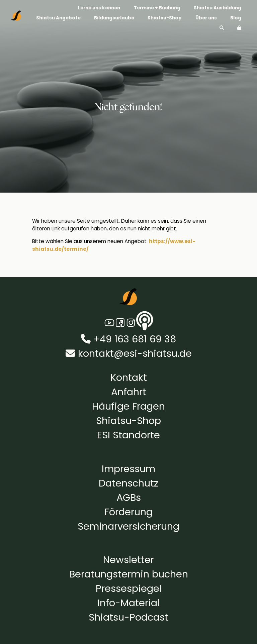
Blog (236, 18)
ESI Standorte (128, 435)
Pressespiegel (129, 588)
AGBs (129, 498)
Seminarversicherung (128, 526)
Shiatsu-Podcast (128, 617)
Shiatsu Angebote (58, 18)
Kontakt (129, 378)
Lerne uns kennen (99, 8)
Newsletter (128, 560)
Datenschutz (128, 483)
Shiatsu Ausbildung (218, 8)
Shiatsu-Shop (165, 18)
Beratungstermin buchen (129, 574)
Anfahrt (129, 392)
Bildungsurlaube (114, 18)
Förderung (128, 512)
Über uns (206, 18)
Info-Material (128, 603)
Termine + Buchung (157, 8)
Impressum (128, 469)
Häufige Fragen (128, 406)
